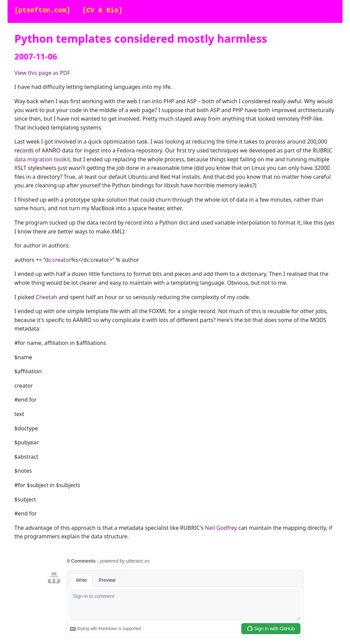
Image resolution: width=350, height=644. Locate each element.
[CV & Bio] (102, 11)
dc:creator (58, 260)
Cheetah (47, 297)
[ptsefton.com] (42, 11)
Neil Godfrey (221, 528)
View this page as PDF (42, 73)
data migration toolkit (42, 159)
